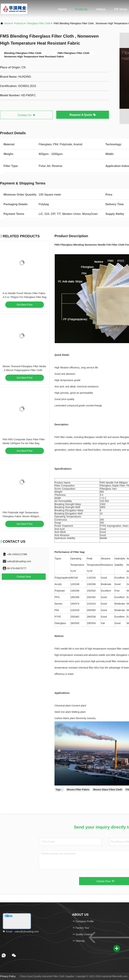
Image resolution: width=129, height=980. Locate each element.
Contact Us (26, 115)
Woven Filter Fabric (78, 790)
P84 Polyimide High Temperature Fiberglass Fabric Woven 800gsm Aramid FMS (21, 516)
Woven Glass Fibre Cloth (107, 790)
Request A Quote (83, 115)
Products (81, 9)
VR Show (120, 9)
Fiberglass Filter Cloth (39, 23)
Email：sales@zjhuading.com (21, 932)
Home (62, 9)
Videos (101, 9)
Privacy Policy (8, 976)
